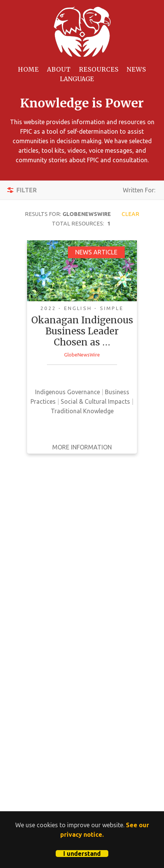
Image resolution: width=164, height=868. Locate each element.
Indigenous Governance (68, 392)
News (136, 69)
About (59, 69)
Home (28, 69)
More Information (82, 447)
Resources (99, 69)
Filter (27, 190)
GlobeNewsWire (82, 355)
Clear (130, 214)
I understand (82, 854)
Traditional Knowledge (82, 411)
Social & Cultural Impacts (95, 401)
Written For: (139, 193)
